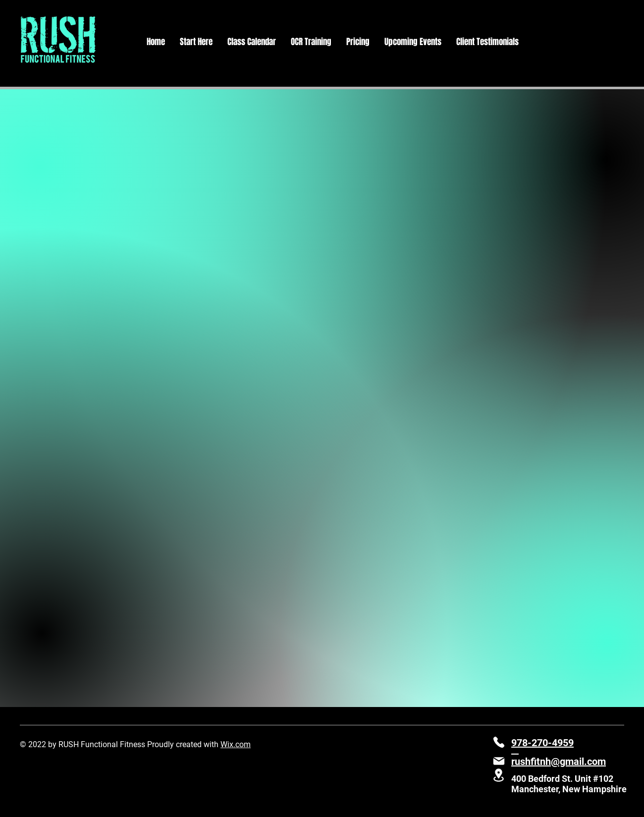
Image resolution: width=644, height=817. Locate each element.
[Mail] (499, 761)
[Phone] (499, 742)
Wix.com (236, 744)
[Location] (498, 775)
